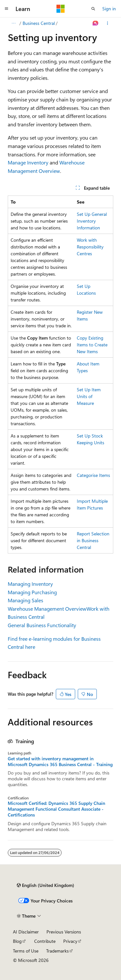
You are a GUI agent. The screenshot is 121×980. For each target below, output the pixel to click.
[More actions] (108, 23)
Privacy (70, 941)
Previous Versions (64, 932)
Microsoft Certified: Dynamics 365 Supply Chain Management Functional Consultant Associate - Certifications (56, 809)
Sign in (109, 9)
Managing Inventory (30, 584)
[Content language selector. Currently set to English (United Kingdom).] (45, 885)
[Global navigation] (6, 9)
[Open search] (93, 9)
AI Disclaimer (26, 932)
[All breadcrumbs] (13, 23)
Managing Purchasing (32, 592)
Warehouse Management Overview (47, 609)
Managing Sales (25, 600)
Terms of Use (26, 951)
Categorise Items (93, 475)
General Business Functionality (42, 625)
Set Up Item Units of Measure (89, 396)
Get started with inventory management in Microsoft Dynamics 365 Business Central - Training (60, 762)
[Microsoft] (61, 9)
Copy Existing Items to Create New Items (92, 345)
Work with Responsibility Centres (90, 247)
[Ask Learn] (96, 23)
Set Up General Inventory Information (92, 221)
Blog (17, 941)
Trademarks (57, 951)
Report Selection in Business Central (93, 540)
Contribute (45, 941)
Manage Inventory (28, 162)
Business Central (39, 23)
